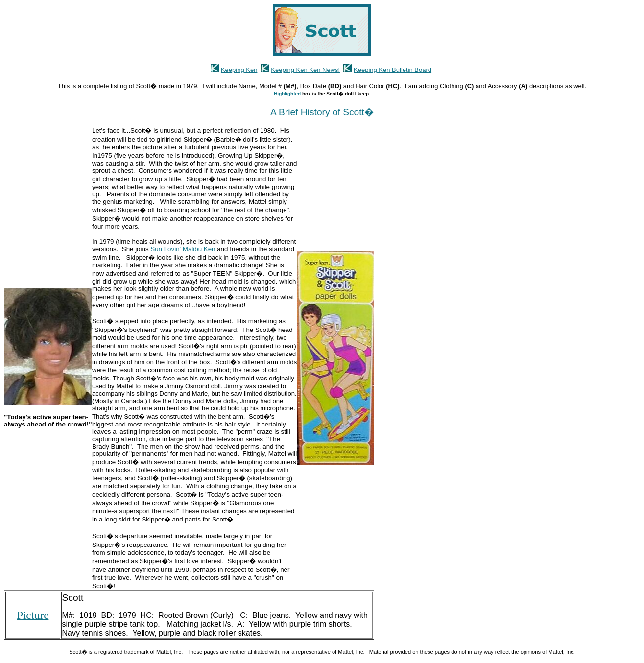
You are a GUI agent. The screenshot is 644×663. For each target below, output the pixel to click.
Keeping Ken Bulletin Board (393, 70)
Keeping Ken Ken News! (305, 70)
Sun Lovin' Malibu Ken (183, 249)
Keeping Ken (239, 70)
